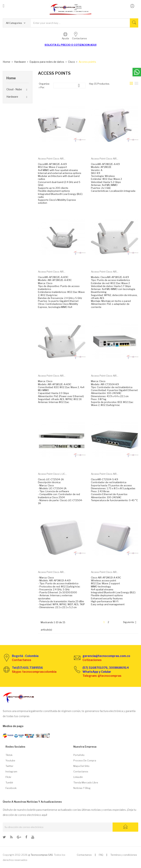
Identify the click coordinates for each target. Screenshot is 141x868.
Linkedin (78, 777)
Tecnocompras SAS (42, 855)
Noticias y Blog (82, 788)
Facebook (11, 788)
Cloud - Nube (14, 89)
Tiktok (9, 755)
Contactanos (81, 771)
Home (11, 78)
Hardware (12, 97)
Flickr (8, 777)
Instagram (11, 771)
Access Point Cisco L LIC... (52, 474)
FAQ (101, 855)
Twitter (9, 766)
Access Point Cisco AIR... (52, 159)
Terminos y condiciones (124, 855)
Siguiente (130, 622)
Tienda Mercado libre (86, 782)
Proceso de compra (85, 760)
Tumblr (9, 782)
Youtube (10, 760)
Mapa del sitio (81, 766)
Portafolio (79, 755)
